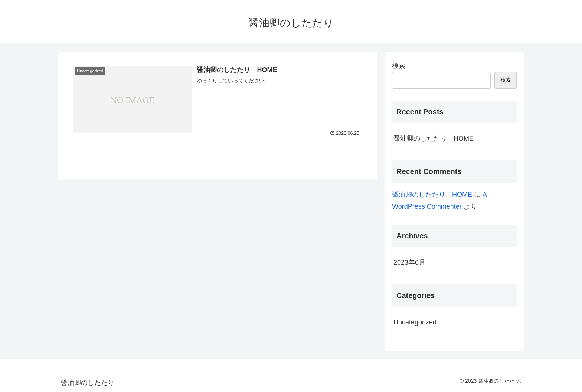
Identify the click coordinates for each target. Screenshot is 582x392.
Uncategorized (415, 322)
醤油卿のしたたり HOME (434, 138)
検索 (399, 66)
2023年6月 (409, 262)
